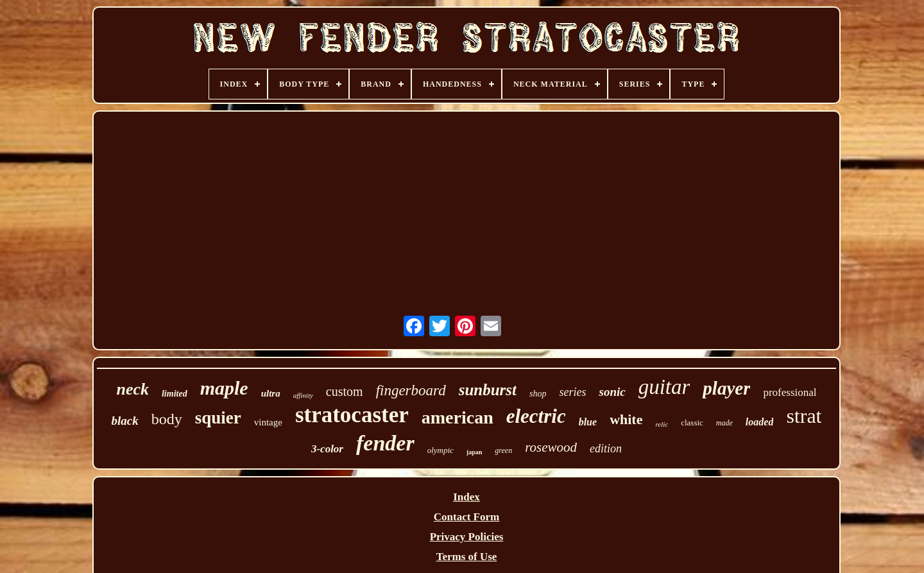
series (572, 392)
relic (662, 424)
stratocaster (352, 415)
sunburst (488, 390)
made (724, 423)
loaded (760, 422)
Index (466, 497)
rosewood (551, 447)
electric (536, 416)
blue (588, 422)
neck (133, 389)
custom (345, 391)
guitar (664, 387)
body (167, 419)
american (458, 417)
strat (804, 416)
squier (218, 418)
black (125, 421)
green (503, 450)
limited (175, 394)
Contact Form (466, 517)
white (626, 419)
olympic (441, 450)
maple (224, 388)
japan (474, 452)
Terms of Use (467, 557)
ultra (271, 393)
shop (538, 394)
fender (385, 443)
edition (606, 449)
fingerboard (411, 390)
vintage (268, 422)
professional (790, 392)
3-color (327, 449)
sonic (612, 392)
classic (692, 423)
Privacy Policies (467, 537)
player (726, 388)
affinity (303, 395)
